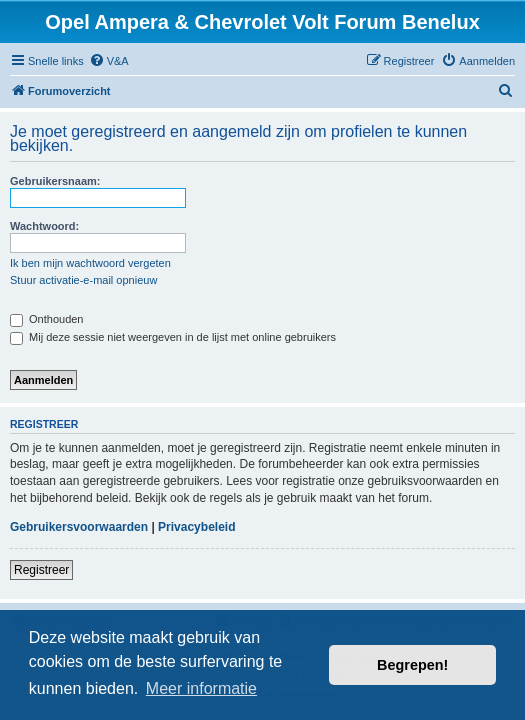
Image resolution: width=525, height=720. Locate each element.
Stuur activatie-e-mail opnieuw (83, 280)
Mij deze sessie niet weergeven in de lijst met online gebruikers (173, 337)
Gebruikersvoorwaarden (79, 527)
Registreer (41, 570)
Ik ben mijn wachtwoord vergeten (90, 263)
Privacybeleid (196, 527)
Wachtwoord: (44, 226)
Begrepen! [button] (412, 665)
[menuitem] (109, 61)
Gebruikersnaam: (55, 181)
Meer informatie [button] (201, 688)
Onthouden (47, 319)
